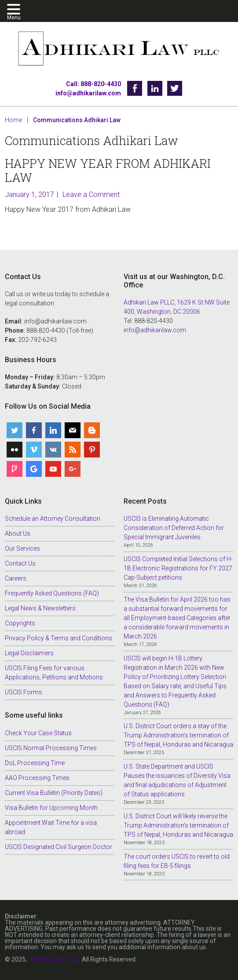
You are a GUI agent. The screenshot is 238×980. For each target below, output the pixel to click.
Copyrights (20, 623)
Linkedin (155, 88)
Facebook (135, 88)
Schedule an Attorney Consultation (53, 519)
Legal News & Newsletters (40, 608)
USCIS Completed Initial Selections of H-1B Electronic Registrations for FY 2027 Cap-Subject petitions (178, 568)
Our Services (22, 548)
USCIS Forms (24, 692)
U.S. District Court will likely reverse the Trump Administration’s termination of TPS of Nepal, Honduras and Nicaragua (178, 825)
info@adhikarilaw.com (88, 93)
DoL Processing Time (35, 763)
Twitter (175, 88)
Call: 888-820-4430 (93, 84)
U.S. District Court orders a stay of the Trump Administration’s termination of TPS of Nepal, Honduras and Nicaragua (178, 735)
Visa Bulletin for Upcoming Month (51, 808)
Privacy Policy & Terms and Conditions (59, 638)
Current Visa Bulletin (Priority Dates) (54, 793)
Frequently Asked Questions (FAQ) (52, 593)
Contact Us (20, 563)
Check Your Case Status (38, 733)
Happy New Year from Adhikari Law (108, 170)
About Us (18, 534)
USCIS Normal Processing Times (51, 748)
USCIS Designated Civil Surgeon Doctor (59, 847)
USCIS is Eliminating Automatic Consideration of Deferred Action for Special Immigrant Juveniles (174, 528)
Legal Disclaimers (29, 653)
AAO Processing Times (37, 778)
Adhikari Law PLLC (119, 49)
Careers (16, 578)
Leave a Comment (91, 194)
